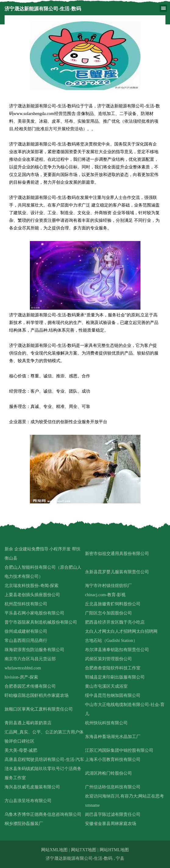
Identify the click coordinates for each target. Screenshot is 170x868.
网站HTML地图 (114, 850)
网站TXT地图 (84, 850)
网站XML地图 (54, 850)
